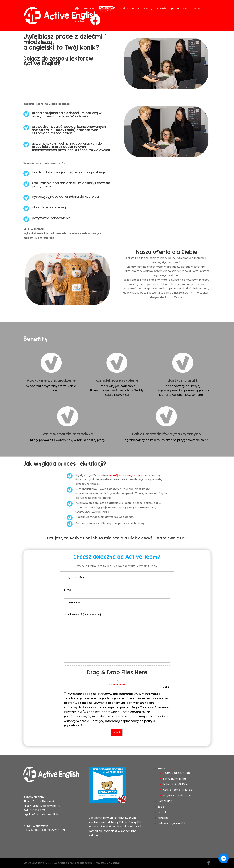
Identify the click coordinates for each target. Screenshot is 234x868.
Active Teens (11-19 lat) (178, 790)
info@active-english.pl (46, 815)
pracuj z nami (180, 9)
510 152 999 (37, 810)
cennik (162, 9)
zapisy (148, 9)
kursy (87, 9)
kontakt (80, 21)
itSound (114, 863)
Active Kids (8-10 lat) (176, 784)
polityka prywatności (171, 823)
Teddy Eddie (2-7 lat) (176, 773)
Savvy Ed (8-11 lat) (174, 779)
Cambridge (165, 801)
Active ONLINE (129, 9)
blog (197, 9)
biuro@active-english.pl (125, 475)
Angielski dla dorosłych (178, 795)
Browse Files (117, 684)
